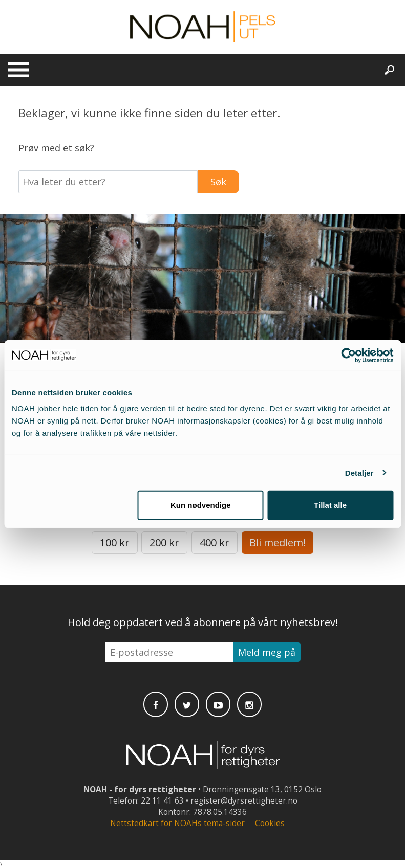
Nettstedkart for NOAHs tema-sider (177, 823)
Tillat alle (330, 505)
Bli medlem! (278, 542)
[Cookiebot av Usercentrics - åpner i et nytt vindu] (348, 355)
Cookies (270, 823)
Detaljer (359, 472)
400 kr (215, 542)
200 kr (164, 542)
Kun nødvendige (201, 505)
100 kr (115, 542)
